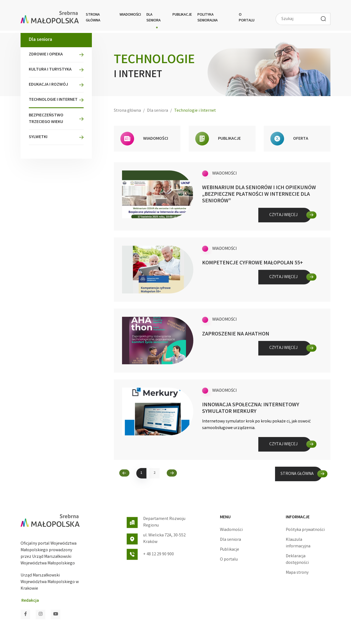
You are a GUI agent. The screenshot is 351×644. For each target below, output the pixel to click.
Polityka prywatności (305, 530)
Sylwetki (38, 137)
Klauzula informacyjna (298, 543)
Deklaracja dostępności (297, 560)
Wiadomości (130, 15)
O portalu (247, 18)
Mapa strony (297, 573)
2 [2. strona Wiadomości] (155, 473)
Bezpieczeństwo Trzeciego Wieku (46, 119)
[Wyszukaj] (323, 19)
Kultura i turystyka (50, 70)
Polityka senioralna (208, 18)
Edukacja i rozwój (48, 85)
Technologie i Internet (53, 100)
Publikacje (182, 15)
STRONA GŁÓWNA (297, 474)
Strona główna (93, 18)
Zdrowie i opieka (46, 54)
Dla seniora (154, 18)
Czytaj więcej (283, 215)
